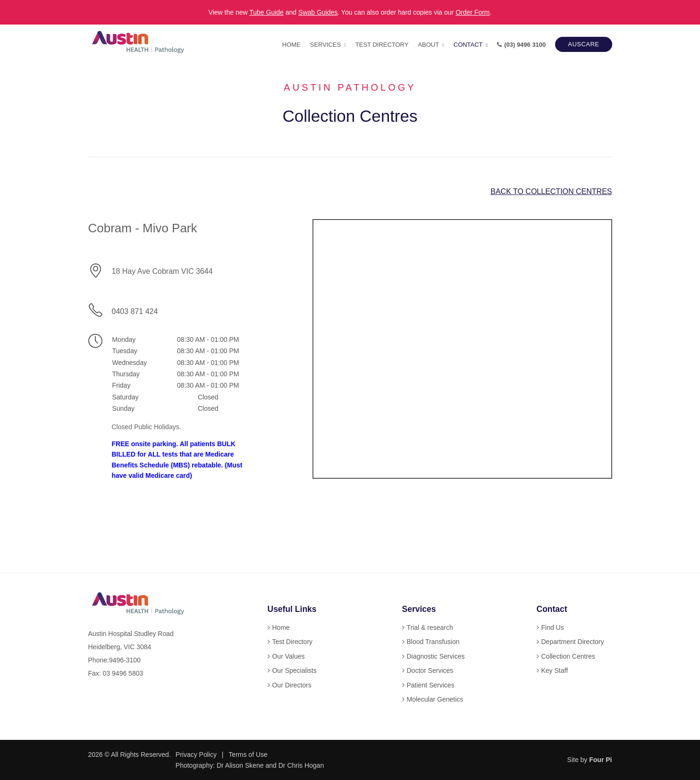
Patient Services (430, 685)
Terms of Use (248, 755)
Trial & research (430, 627)
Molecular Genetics (435, 699)
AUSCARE (583, 44)
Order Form (472, 12)
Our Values (288, 656)
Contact (468, 45)
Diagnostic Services (435, 656)
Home (291, 45)
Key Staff (554, 670)
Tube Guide (266, 12)
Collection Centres (568, 656)
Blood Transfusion (433, 642)
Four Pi (600, 760)
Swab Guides (318, 12)
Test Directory (382, 45)
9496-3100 (125, 660)
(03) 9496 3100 (521, 45)
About (428, 45)
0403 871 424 (135, 311)
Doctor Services (430, 670)
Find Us (552, 627)
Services (325, 45)
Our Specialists (294, 670)
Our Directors (291, 685)
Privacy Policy (196, 755)
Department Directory (572, 642)
